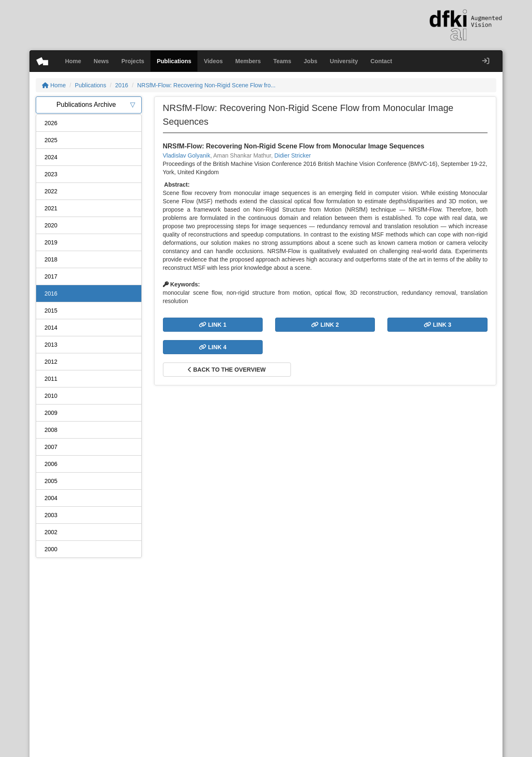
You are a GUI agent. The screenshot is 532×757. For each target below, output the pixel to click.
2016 (122, 85)
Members (248, 61)
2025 (51, 140)
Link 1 (213, 325)
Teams (282, 61)
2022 (51, 191)
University (344, 61)
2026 (51, 123)
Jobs (311, 61)
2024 (51, 157)
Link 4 (213, 347)
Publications (174, 61)
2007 (51, 447)
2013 (51, 345)
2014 (51, 328)
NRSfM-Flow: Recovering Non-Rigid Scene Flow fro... (206, 85)
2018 (51, 259)
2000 (51, 549)
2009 (51, 413)
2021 (51, 208)
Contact (381, 61)
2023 (51, 174)
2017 (51, 276)
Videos (213, 61)
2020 (51, 225)
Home (73, 61)
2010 (51, 396)
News (101, 61)
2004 (51, 498)
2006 (51, 464)
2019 (51, 242)
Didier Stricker (293, 155)
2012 (51, 362)
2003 (51, 515)
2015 (51, 311)
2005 (51, 481)
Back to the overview (227, 370)
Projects (133, 61)
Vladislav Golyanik (187, 155)
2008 (51, 430)
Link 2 (325, 325)
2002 (51, 532)
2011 (51, 379)
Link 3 (438, 325)
